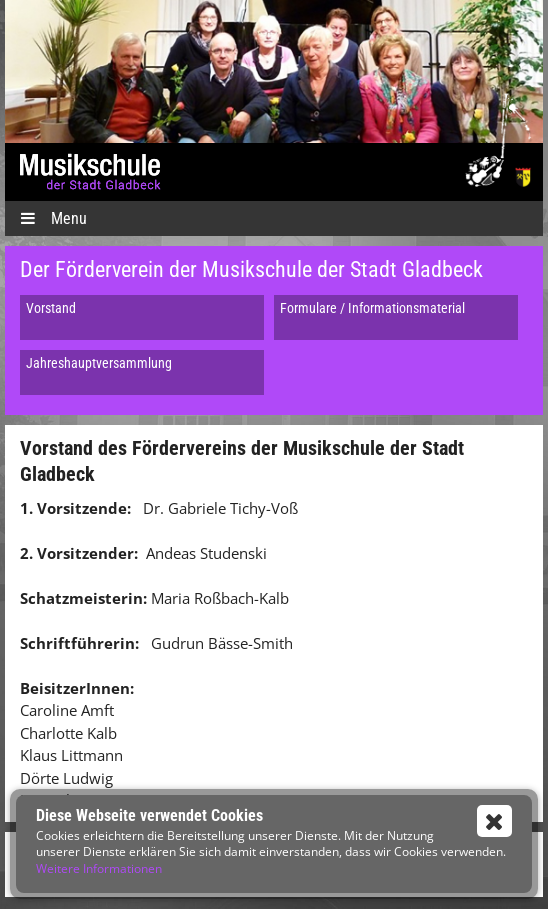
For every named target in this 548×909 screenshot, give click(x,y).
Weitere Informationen (99, 868)
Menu (53, 218)
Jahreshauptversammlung (99, 363)
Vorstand (51, 308)
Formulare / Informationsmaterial (372, 308)
